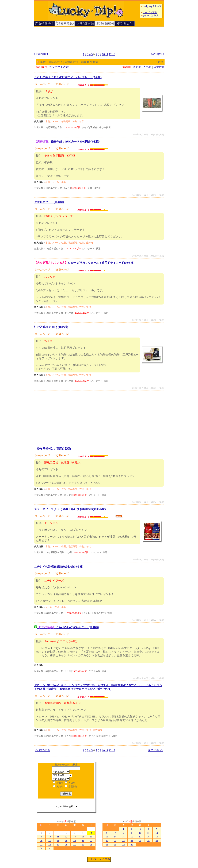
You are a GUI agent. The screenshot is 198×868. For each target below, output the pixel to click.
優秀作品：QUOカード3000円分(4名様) (67, 142)
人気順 (147, 67)
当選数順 (159, 67)
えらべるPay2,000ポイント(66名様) (67, 627)
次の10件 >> (157, 54)
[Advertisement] (99, 38)
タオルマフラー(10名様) (49, 202)
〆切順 (137, 67)
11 (107, 54)
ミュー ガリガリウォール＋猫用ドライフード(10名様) (84, 263)
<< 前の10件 (41, 54)
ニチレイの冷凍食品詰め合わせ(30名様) (59, 567)
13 (114, 54)
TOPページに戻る (99, 859)
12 (110, 54)
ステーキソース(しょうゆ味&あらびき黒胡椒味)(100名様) (70, 509)
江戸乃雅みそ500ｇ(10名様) (51, 327)
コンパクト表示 (59, 67)
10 (103, 54)
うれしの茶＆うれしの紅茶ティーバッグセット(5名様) (68, 77)
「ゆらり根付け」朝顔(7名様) (53, 448)
